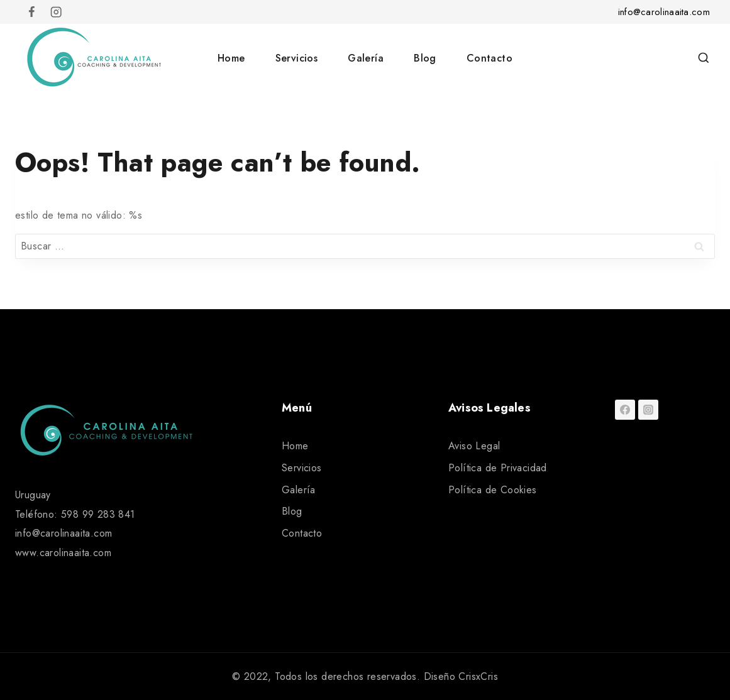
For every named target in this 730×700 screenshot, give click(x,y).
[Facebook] (32, 12)
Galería (366, 58)
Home (231, 58)
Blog (425, 58)
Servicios (297, 58)
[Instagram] (56, 12)
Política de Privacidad (498, 468)
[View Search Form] (704, 58)
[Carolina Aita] (94, 58)
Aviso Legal (474, 446)
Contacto (489, 58)
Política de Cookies (493, 490)
